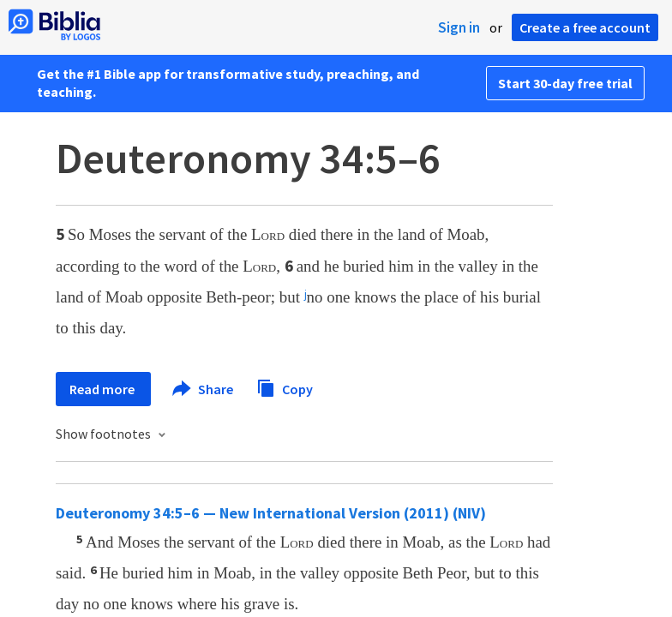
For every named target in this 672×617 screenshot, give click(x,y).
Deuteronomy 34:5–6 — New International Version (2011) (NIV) (271, 513)
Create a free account (585, 27)
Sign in (459, 27)
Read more (103, 389)
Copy (285, 387)
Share (204, 389)
